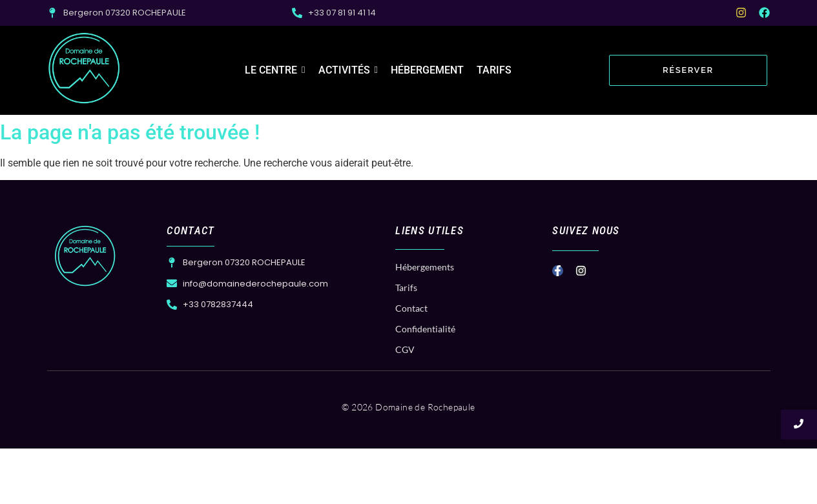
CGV (405, 349)
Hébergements (425, 267)
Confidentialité (425, 329)
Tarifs (406, 287)
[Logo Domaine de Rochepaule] (84, 68)
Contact (411, 308)
